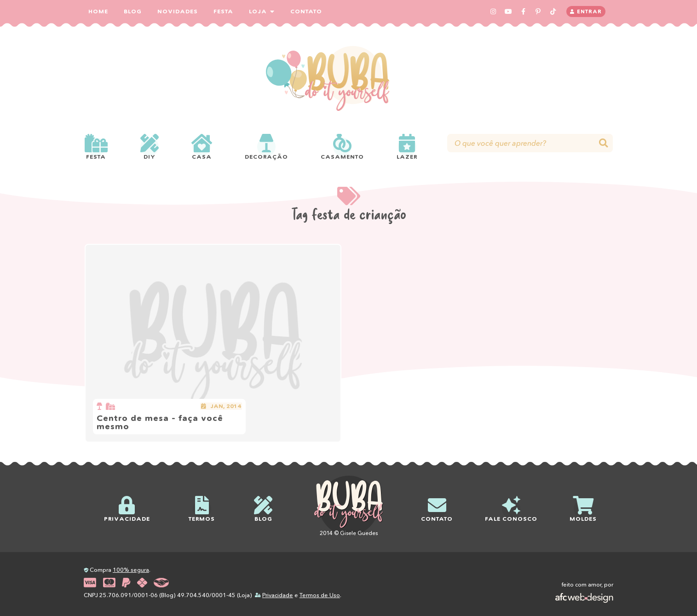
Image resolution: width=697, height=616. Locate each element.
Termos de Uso (320, 595)
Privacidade (278, 595)
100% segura (131, 570)
